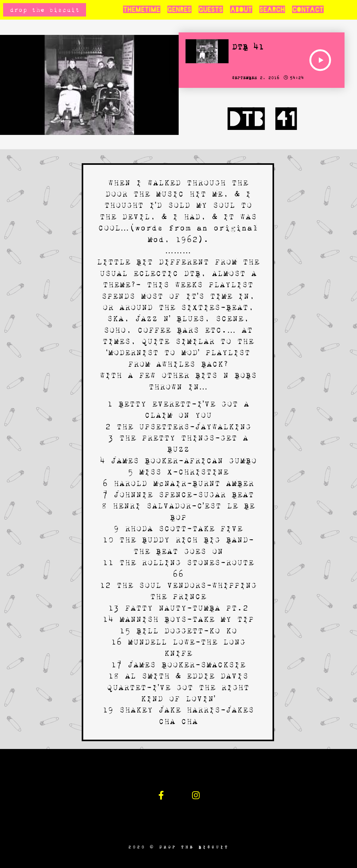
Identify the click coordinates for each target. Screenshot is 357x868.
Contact (308, 10)
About (241, 10)
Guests (211, 10)
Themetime (142, 10)
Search (272, 10)
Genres (179, 10)
